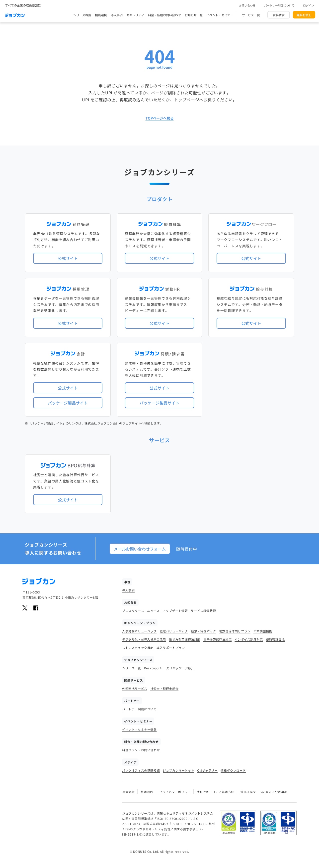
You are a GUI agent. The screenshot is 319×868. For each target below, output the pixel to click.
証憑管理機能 (275, 639)
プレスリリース (133, 611)
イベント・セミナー (220, 15)
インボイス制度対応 (249, 639)
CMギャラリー (207, 770)
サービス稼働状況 (203, 611)
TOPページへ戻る (160, 118)
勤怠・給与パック (203, 631)
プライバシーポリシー (175, 792)
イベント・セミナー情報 (139, 729)
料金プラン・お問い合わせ (141, 750)
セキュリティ (135, 15)
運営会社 (128, 792)
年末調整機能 (263, 631)
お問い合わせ (247, 5)
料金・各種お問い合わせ (164, 15)
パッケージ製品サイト (68, 403)
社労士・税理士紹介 (164, 688)
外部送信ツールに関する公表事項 (264, 792)
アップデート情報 (175, 611)
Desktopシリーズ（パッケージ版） (169, 668)
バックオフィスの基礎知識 (141, 770)
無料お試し (304, 15)
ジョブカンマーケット (178, 770)
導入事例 (117, 15)
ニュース (153, 611)
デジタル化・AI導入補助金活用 (144, 639)
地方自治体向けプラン (235, 631)
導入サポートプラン (171, 648)
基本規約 (147, 792)
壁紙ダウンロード (233, 770)
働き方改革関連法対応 (185, 639)
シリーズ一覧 (132, 668)
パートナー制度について (279, 5)
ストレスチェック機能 (138, 648)
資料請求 (279, 15)
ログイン (309, 5)
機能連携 (101, 15)
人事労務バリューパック (139, 631)
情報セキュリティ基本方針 (215, 792)
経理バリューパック (174, 631)
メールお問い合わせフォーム (140, 549)
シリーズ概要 (82, 15)
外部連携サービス (135, 688)
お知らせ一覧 (194, 15)
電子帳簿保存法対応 (217, 639)
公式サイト (68, 258)
